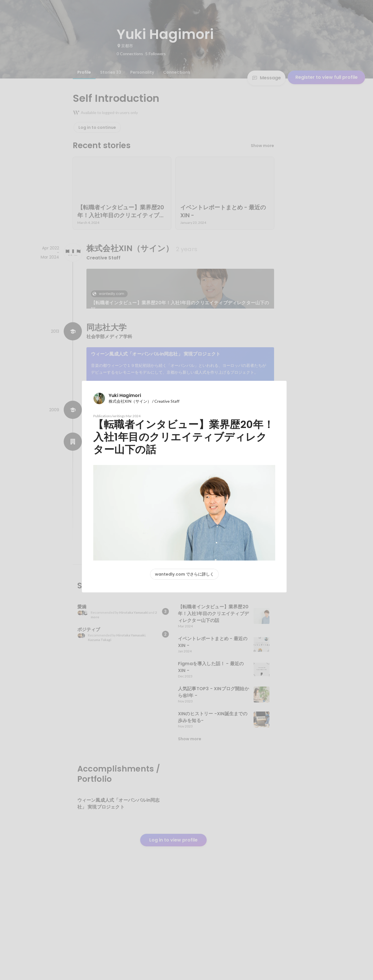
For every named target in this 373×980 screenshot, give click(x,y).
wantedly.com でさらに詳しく (184, 574)
